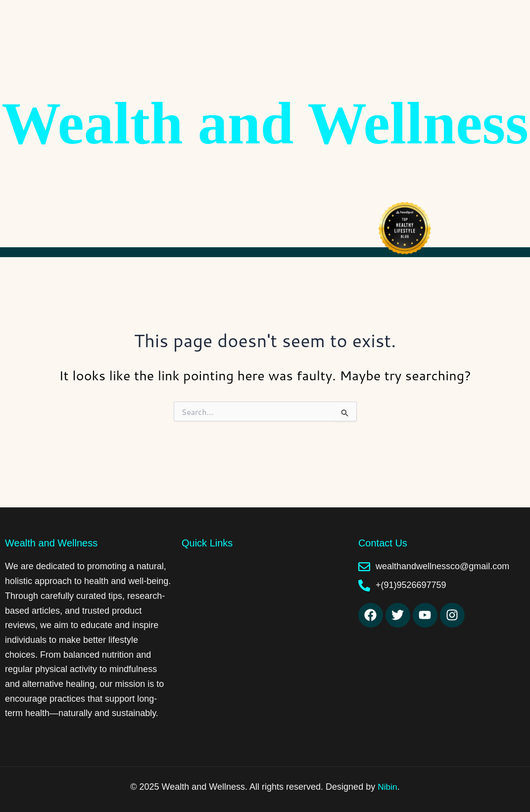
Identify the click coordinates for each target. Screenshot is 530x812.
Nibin (387, 787)
